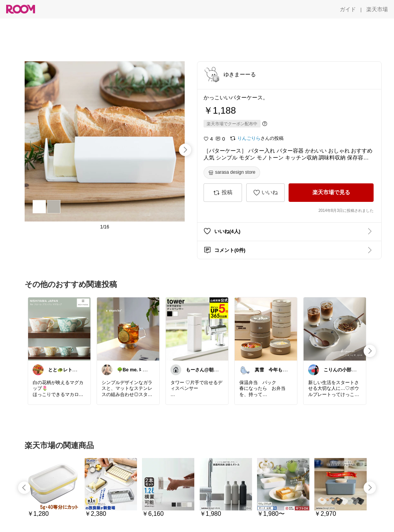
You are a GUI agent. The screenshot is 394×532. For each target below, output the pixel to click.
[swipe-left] (24, 488)
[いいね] (265, 193)
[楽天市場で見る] (331, 193)
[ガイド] (348, 9)
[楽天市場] (377, 9)
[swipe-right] (185, 150)
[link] (59, 329)
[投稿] (223, 193)
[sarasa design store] (232, 173)
